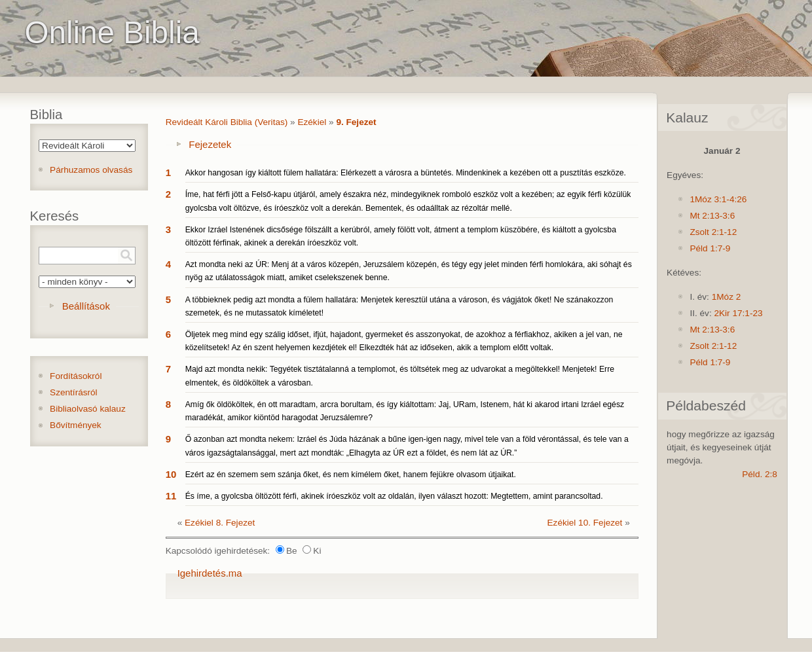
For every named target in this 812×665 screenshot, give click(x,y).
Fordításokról (76, 376)
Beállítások (86, 306)
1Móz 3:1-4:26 (718, 199)
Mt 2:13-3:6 (712, 216)
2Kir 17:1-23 (738, 313)
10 (171, 474)
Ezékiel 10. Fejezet (585, 523)
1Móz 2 (727, 297)
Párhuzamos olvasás (91, 170)
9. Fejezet (356, 122)
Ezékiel (312, 122)
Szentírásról (74, 392)
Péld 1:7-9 (710, 248)
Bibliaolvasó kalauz (88, 409)
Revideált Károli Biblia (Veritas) (227, 122)
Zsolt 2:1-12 (713, 232)
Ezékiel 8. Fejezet (220, 523)
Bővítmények (76, 425)
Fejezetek (210, 144)
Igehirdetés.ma (210, 573)
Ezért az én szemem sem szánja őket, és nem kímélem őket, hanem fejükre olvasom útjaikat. (351, 475)
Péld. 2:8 (760, 474)
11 (171, 496)
